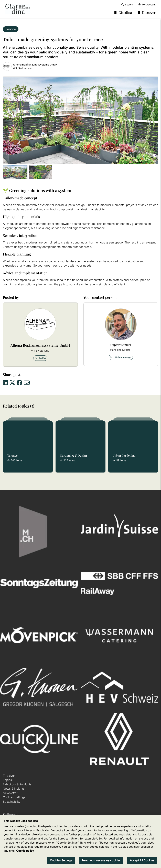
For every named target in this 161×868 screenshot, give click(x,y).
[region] (80, 842)
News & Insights (14, 789)
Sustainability (12, 802)
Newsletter (10, 793)
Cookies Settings (14, 797)
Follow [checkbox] (40, 358)
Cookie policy (25, 851)
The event (10, 776)
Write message (121, 357)
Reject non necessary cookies (101, 860)
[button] (15, 172)
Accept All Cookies (142, 860)
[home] (18, 9)
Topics (7, 780)
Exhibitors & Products (17, 784)
